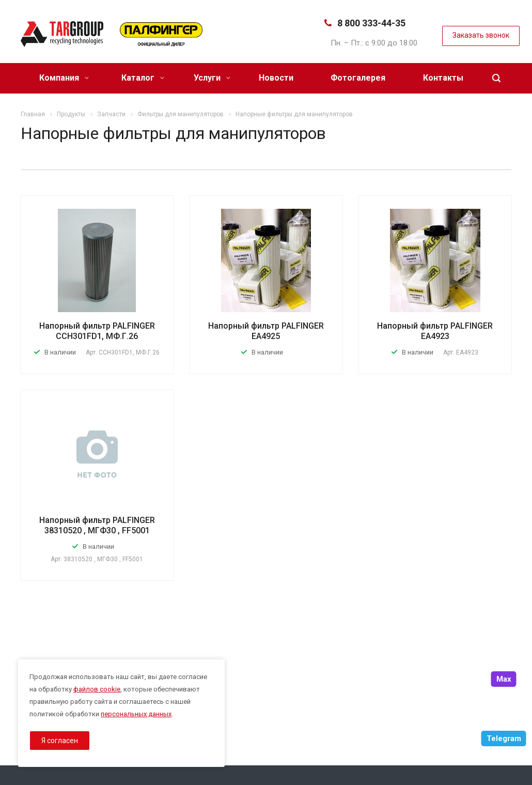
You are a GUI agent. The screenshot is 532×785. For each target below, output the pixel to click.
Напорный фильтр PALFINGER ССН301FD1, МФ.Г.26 (97, 331)
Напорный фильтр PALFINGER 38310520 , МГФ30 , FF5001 (97, 525)
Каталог (143, 78)
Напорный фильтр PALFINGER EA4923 (435, 331)
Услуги (212, 78)
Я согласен (60, 741)
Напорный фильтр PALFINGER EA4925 (266, 331)
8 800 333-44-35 (371, 23)
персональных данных (136, 714)
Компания (64, 78)
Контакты (443, 78)
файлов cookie (97, 689)
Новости (276, 78)
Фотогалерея (358, 78)
